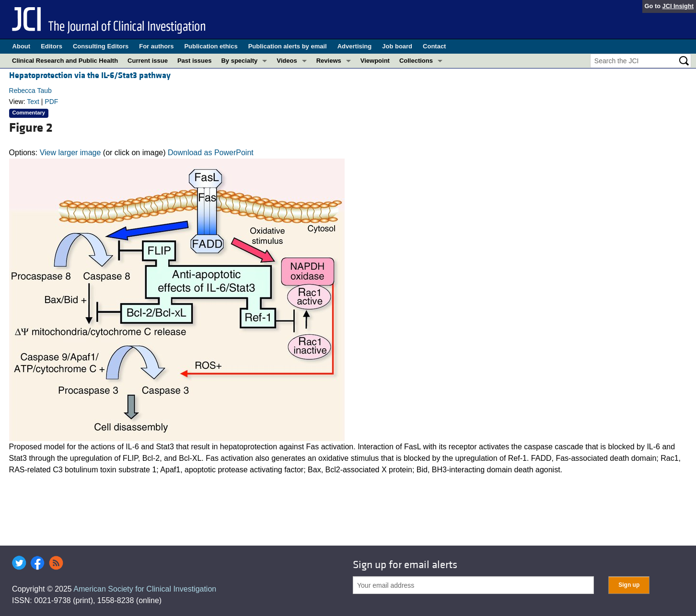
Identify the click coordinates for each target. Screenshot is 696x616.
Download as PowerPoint (211, 153)
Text (33, 102)
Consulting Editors (101, 46)
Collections (416, 61)
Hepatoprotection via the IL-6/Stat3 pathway (90, 75)
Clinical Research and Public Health (65, 61)
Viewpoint (375, 61)
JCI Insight (678, 6)
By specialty (239, 61)
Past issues (195, 61)
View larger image (70, 153)
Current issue (148, 61)
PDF (51, 102)
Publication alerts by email (288, 46)
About (22, 46)
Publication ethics (211, 46)
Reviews (329, 61)
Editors (52, 46)
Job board (397, 46)
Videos (287, 61)
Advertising (355, 46)
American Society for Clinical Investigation (145, 589)
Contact (434, 46)
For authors (156, 46)
